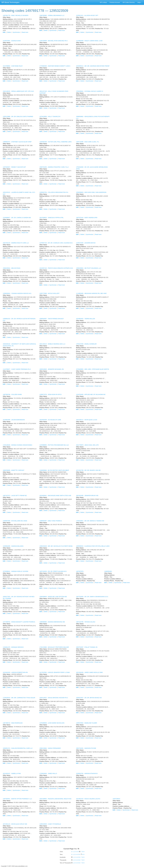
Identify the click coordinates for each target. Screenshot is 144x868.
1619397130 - (56, 268)
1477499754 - (19, 622)
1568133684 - (50, 748)
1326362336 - (56, 142)
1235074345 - (86, 243)
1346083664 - (54, 470)
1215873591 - (12, 41)
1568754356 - (54, 167)
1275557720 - (56, 243)
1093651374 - (18, 748)
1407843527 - (14, 167)
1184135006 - (54, 41)
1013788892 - (13, 66)
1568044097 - (52, 319)
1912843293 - (15, 672)
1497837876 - (80, 571)
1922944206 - (50, 420)
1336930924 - (17, 293)
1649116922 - (54, 698)
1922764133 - (16, 243)
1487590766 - (12, 394)
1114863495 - (91, 293)
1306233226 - (56, 546)
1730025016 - (19, 698)
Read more (25, 32)
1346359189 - (108, 571)
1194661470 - (13, 647)
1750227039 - (86, 344)
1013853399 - (14, 420)
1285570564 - (87, 723)
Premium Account (115, 2)
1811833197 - (12, 773)
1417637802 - (55, 672)
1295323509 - (50, 824)
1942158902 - (55, 799)
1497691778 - (16, 15)
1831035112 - (87, 420)
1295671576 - (51, 394)
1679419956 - (50, 117)
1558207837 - (89, 698)
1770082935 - (55, 66)
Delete (9, 32)
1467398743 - (13, 723)
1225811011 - (87, 15)
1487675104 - (87, 218)
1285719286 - (88, 142)
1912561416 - (88, 799)
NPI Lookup (103, 2)
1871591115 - (15, 824)
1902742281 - (86, 748)
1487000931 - (17, 799)
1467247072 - (15, 496)
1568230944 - (12, 268)
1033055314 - (93, 66)
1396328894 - (89, 268)
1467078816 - (117, 799)
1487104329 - (53, 571)
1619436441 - (55, 496)
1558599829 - (91, 192)
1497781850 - (92, 597)
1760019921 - (90, 521)
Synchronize (16, 32)
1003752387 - (87, 647)
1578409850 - (93, 369)
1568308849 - (53, 597)
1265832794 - (54, 192)
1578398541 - (15, 571)
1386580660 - (52, 622)
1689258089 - (14, 470)
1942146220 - (18, 91)
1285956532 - (93, 546)
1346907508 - (15, 521)
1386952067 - (51, 521)
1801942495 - (87, 496)
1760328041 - (90, 91)
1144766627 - (17, 369)
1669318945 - (52, 369)
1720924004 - (48, 773)
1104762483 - (91, 394)
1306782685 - (52, 15)
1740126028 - (18, 445)
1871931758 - (88, 470)
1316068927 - (17, 218)
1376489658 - (52, 723)
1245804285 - (13, 546)
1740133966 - (54, 647)
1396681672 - (17, 142)
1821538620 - (51, 218)
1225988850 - (54, 445)
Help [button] (139, 2)
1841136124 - (52, 344)
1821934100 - (89, 672)
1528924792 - (87, 773)
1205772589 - (49, 293)
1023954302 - (85, 319)
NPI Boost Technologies (10, 2)
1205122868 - (18, 117)
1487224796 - (86, 622)
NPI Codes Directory (129, 2)
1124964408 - (89, 41)
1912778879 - (87, 445)
